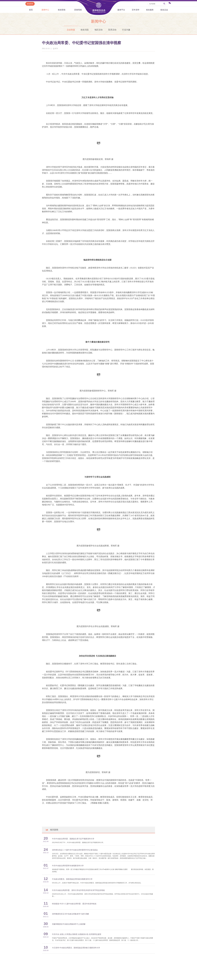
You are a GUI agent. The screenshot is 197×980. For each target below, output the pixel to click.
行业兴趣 (126, 30)
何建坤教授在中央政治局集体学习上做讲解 (69, 924)
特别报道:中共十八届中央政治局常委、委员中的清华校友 (74, 904)
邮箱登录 (30, 4)
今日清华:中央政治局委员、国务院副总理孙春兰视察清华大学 (76, 948)
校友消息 (85, 30)
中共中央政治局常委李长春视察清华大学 (68, 866)
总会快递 (71, 30)
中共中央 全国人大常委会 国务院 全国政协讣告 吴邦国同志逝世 (77, 934)
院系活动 (112, 30)
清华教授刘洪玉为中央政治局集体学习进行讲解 (70, 914)
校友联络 (62, 10)
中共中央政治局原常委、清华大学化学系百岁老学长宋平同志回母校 (78, 890)
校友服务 (150, 10)
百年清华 (136, 10)
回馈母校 (78, 10)
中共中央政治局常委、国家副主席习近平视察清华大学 (73, 839)
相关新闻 (52, 830)
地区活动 (98, 30)
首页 (31, 10)
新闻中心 (45, 10)
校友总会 (164, 10)
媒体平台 (121, 10)
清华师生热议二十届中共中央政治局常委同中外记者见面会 (75, 850)
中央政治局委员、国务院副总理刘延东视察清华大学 (72, 879)
